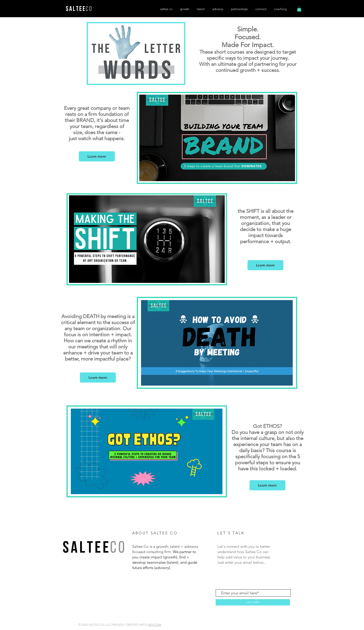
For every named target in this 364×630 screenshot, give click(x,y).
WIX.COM (155, 625)
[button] (299, 9)
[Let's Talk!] (253, 602)
